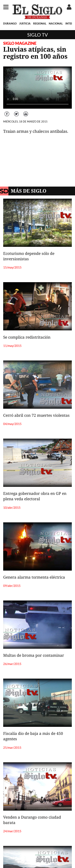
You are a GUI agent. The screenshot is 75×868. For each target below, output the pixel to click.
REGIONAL (40, 23)
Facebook (7, 112)
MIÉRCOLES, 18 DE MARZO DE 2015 (25, 122)
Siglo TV (37, 35)
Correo (26, 112)
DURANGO (10, 23)
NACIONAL (56, 23)
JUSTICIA (25, 23)
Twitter (16, 112)
